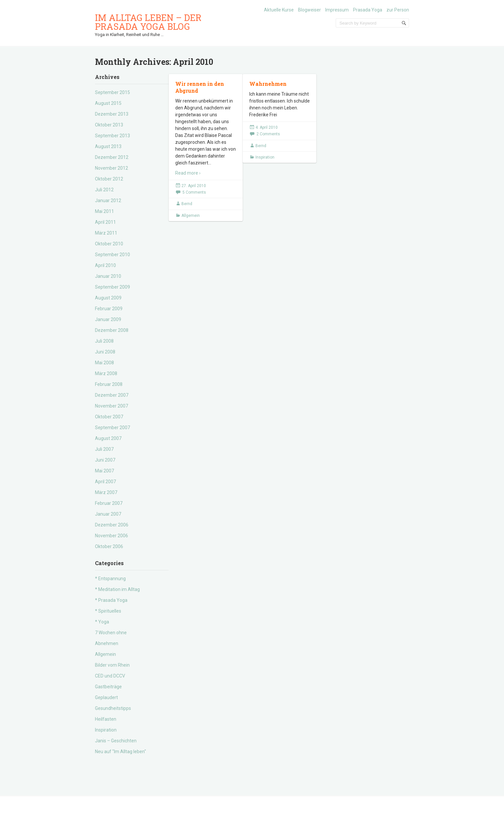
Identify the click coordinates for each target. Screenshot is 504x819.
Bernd (187, 204)
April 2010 (105, 265)
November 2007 (112, 406)
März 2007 (106, 492)
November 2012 (112, 168)
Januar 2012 (108, 200)
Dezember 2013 (112, 114)
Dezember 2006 (112, 525)
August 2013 (108, 146)
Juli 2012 (104, 190)
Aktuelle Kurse (279, 10)
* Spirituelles (108, 611)
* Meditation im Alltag (117, 589)
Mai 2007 (104, 471)
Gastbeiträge (108, 687)
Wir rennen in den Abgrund (200, 87)
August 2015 (108, 103)
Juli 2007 (104, 449)
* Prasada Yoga (111, 600)
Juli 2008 (104, 341)
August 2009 (108, 298)
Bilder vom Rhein (112, 665)
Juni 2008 (105, 352)
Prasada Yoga (368, 10)
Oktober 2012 (109, 179)
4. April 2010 (267, 127)
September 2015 (112, 92)
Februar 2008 (109, 384)
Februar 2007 (109, 503)
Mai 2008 (104, 363)
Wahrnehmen (268, 84)
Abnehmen (107, 643)
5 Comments (194, 192)
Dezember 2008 (112, 330)
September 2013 (112, 136)
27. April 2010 (194, 186)
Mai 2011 (104, 211)
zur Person (398, 10)
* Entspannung (110, 579)
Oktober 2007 (109, 417)
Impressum (337, 10)
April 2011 (105, 222)
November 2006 (112, 536)
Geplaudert (106, 697)
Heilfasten (106, 719)
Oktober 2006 (109, 546)
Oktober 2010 (109, 244)
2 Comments (268, 134)
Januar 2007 (108, 514)
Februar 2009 (109, 309)
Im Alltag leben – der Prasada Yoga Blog (148, 22)
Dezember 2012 (112, 157)
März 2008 (106, 373)
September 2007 (112, 428)
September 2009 (112, 287)
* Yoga (102, 622)
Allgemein (105, 654)
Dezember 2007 (112, 395)
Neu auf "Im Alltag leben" (121, 752)
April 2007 (105, 482)
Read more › (188, 173)
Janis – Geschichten (116, 741)
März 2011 (106, 233)
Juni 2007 (105, 460)
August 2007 (108, 438)
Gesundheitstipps (113, 708)
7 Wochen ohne (111, 633)
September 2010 (112, 255)
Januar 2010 (108, 276)
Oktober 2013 (109, 125)
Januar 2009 (108, 319)
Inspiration (106, 730)
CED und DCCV (110, 676)
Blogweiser (309, 10)
